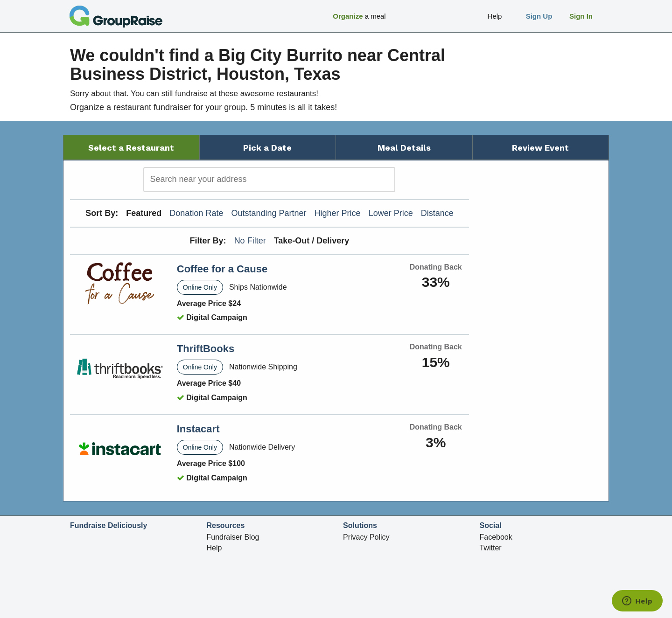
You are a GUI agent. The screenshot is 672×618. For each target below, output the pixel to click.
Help (214, 548)
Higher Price (338, 213)
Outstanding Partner (269, 213)
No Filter (250, 241)
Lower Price (391, 213)
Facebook (496, 537)
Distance (437, 213)
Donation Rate (196, 213)
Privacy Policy (366, 537)
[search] (269, 180)
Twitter (491, 548)
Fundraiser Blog (233, 537)
